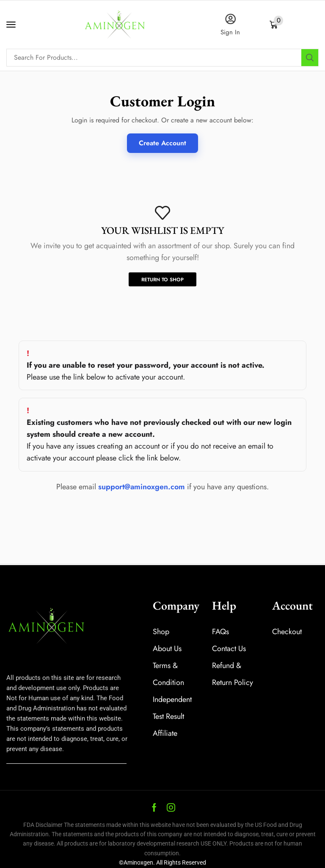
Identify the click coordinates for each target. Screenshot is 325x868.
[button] (11, 25)
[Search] (310, 58)
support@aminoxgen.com (142, 487)
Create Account (162, 143)
